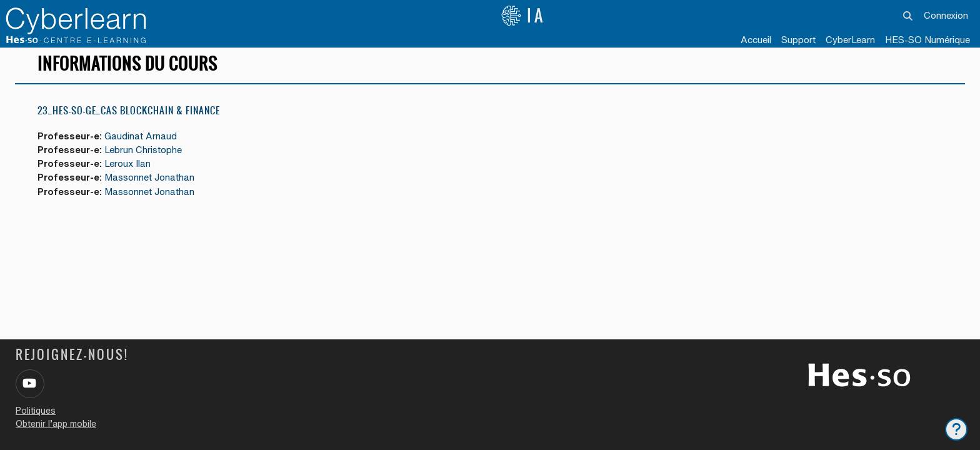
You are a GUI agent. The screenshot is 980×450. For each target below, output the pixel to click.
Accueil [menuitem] (756, 40)
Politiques (36, 411)
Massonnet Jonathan (151, 186)
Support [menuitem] (798, 40)
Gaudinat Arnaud (143, 144)
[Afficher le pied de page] (956, 429)
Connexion (946, 15)
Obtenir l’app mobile (56, 424)
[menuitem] (850, 41)
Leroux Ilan (129, 172)
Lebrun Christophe (145, 158)
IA (523, 16)
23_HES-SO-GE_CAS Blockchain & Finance (129, 118)
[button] (908, 16)
